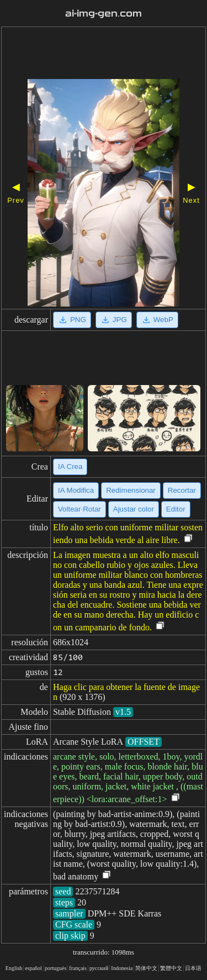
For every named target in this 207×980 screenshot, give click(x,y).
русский (99, 968)
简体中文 (146, 968)
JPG (114, 320)
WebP (157, 320)
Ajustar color (134, 509)
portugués (55, 968)
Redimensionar (131, 490)
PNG (72, 320)
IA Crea (70, 467)
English (14, 968)
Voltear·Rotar (79, 509)
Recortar (182, 490)
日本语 (193, 968)
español (33, 968)
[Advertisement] (104, 54)
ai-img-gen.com (104, 14)
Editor (176, 509)
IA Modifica (76, 490)
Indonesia (122, 968)
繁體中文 (171, 968)
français (78, 968)
